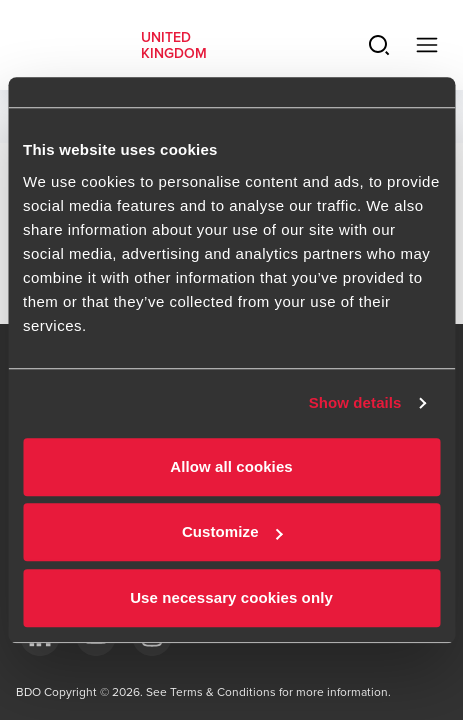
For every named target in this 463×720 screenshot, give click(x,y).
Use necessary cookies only (231, 597)
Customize (232, 531)
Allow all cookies (231, 466)
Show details (355, 402)
